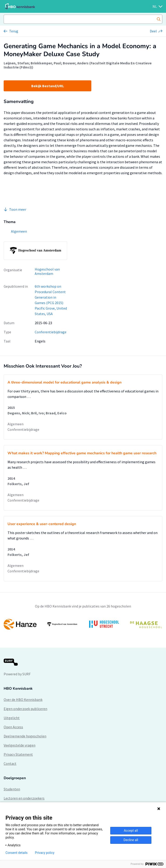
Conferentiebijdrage (51, 332)
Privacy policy (45, 853)
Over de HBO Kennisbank (23, 700)
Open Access (13, 727)
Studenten (12, 789)
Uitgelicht (12, 718)
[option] (83, 624)
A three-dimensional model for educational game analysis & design (65, 382)
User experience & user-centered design (42, 524)
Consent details (17, 853)
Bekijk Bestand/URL (48, 86)
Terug (14, 31)
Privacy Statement (18, 754)
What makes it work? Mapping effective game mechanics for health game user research (82, 453)
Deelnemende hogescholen (25, 736)
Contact (10, 763)
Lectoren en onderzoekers (24, 798)
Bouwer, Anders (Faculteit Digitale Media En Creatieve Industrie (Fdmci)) (78, 65)
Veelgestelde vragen (20, 745)
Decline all (131, 840)
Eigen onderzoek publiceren (25, 709)
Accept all (131, 831)
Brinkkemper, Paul (46, 63)
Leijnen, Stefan (16, 63)
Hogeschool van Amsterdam (47, 271)
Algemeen (16, 424)
